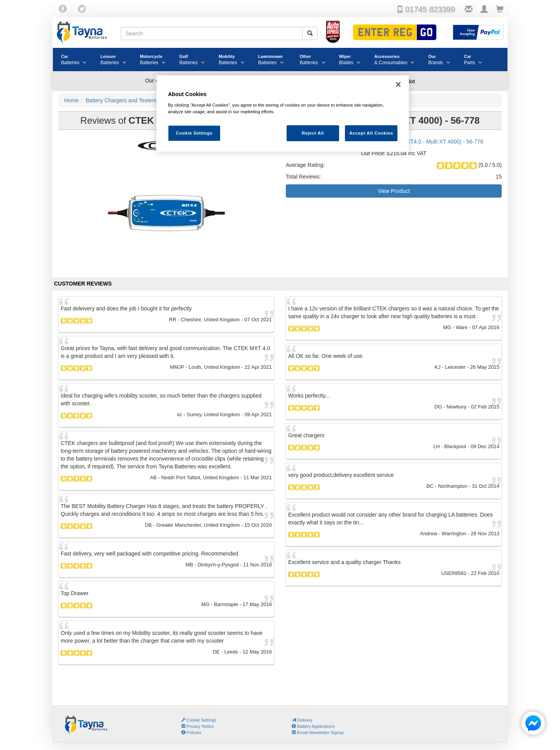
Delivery (302, 720)
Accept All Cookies (371, 133)
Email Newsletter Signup (318, 732)
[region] (283, 114)
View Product (394, 191)
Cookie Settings (202, 720)
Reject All (313, 133)
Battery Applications (313, 726)
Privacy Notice (198, 726)
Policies (191, 732)
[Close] (398, 84)
